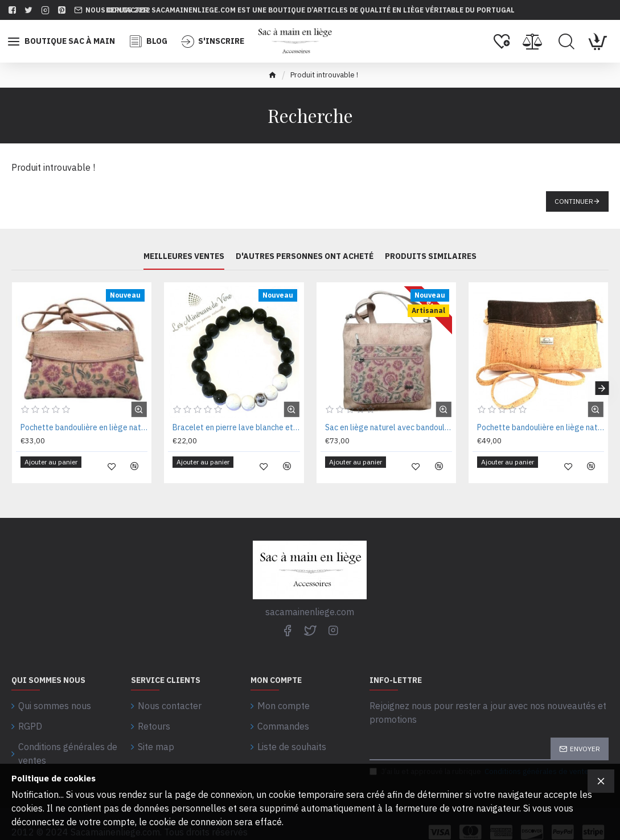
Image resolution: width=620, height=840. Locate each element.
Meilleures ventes (184, 257)
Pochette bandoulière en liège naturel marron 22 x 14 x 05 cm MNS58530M (541, 428)
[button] (602, 384)
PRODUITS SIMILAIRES (431, 257)
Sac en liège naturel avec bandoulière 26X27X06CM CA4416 (389, 428)
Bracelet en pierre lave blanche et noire (236, 428)
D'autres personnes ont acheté (305, 257)
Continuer (574, 201)
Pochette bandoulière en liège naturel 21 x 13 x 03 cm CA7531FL (84, 428)
